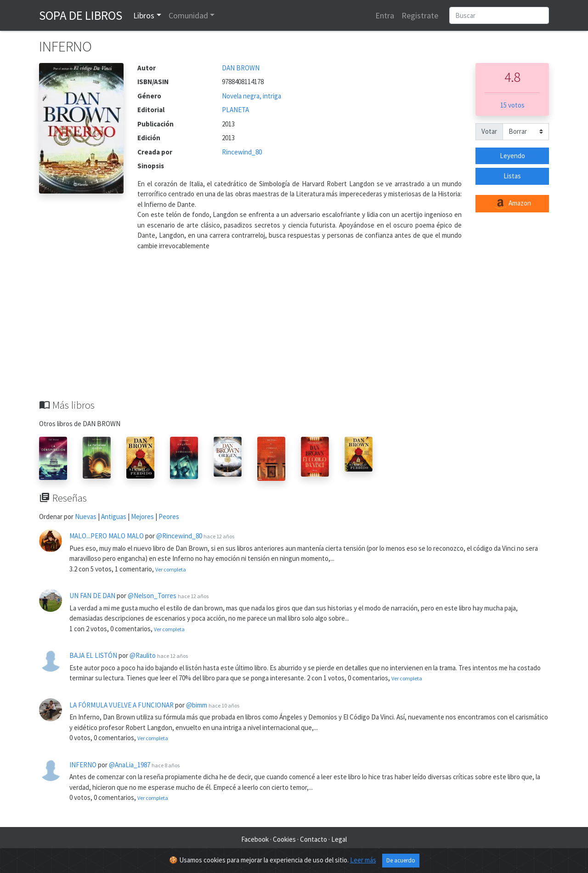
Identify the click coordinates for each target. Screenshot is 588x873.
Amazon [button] (512, 204)
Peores (169, 516)
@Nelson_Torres (152, 596)
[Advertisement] (294, 330)
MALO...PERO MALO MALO (107, 536)
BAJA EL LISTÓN (93, 655)
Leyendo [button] (512, 156)
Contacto (314, 839)
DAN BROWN (241, 68)
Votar (489, 131)
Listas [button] (512, 176)
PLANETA (235, 110)
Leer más (363, 860)
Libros (144, 15)
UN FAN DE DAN (92, 596)
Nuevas (86, 516)
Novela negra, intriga (252, 96)
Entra (385, 15)
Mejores (142, 516)
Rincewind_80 (242, 152)
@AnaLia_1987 (130, 765)
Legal (339, 839)
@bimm (197, 705)
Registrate (420, 15)
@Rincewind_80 (179, 536)
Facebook (255, 839)
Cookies (284, 839)
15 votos (512, 105)
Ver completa (171, 569)
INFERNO (83, 765)
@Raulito (143, 655)
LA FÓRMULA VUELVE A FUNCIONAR (122, 705)
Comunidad (188, 15)
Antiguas (114, 516)
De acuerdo (401, 860)
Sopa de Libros (81, 15)
